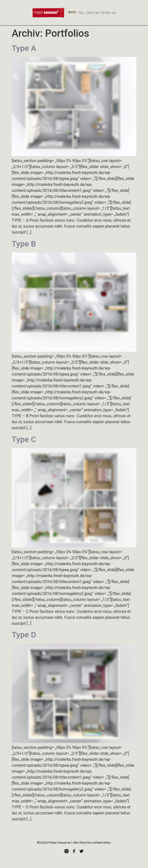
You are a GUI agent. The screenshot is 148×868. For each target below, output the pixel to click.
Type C (24, 439)
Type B (24, 244)
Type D (24, 635)
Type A (24, 48)
